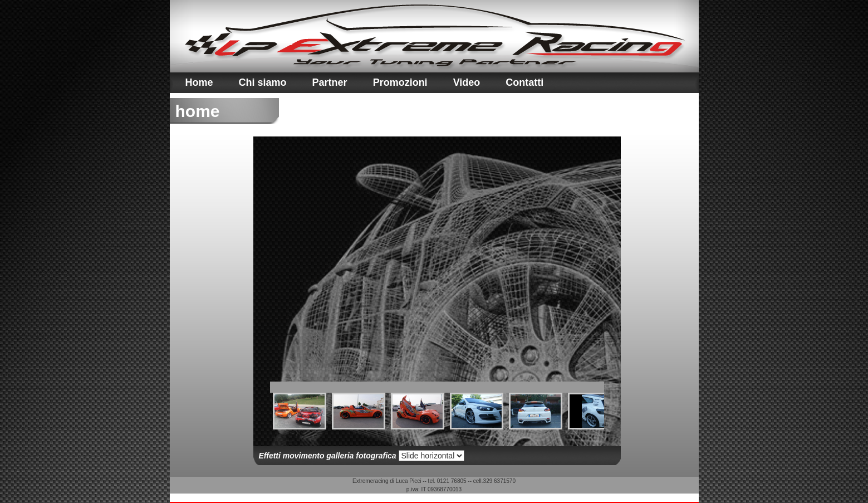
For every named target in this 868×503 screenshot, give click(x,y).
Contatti (524, 82)
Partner (330, 82)
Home (199, 82)
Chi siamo (263, 82)
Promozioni (400, 82)
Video (467, 82)
